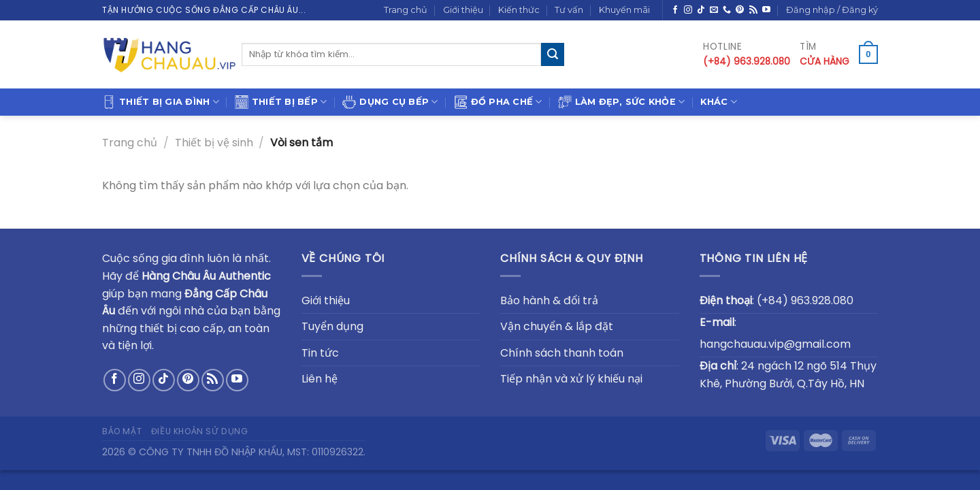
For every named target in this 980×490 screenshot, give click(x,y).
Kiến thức (519, 10)
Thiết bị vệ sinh (214, 143)
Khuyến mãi (624, 10)
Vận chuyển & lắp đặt (557, 326)
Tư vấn (569, 10)
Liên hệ (320, 379)
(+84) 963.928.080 (805, 300)
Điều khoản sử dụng (200, 431)
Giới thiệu (463, 10)
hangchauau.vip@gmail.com (775, 344)
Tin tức (320, 353)
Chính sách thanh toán (562, 353)
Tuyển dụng (332, 326)
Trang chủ (406, 10)
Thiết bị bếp (281, 102)
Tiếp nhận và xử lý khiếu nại (571, 379)
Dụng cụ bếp (390, 102)
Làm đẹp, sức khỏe (622, 102)
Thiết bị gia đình (161, 102)
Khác (718, 102)
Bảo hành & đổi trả (549, 300)
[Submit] (553, 54)
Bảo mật (122, 431)
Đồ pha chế (498, 102)
